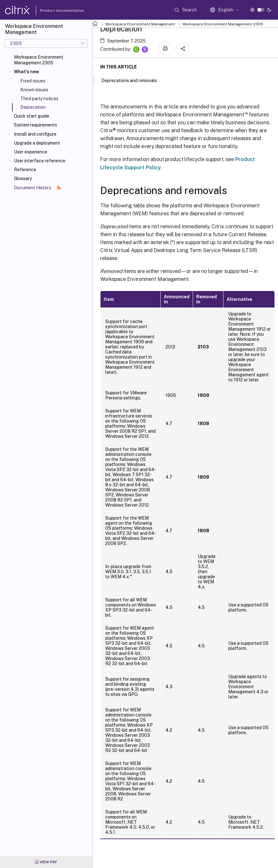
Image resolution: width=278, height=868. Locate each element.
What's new (26, 72)
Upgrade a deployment (37, 143)
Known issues (34, 90)
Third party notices (39, 99)
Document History (37, 188)
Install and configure (35, 134)
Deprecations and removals (133, 80)
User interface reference (40, 161)
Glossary (23, 178)
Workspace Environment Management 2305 (39, 60)
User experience (31, 152)
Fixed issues (33, 81)
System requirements (36, 125)
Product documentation (54, 10)
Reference (25, 170)
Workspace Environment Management (140, 24)
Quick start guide (32, 116)
